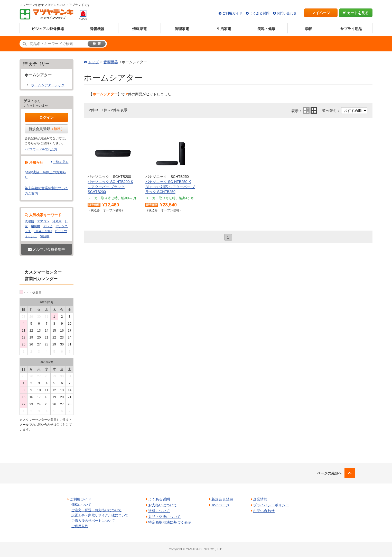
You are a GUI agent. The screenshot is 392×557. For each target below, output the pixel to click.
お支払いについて (163, 505)
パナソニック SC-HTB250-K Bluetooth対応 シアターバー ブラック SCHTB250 (170, 187)
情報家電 (139, 29)
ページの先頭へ (329, 473)
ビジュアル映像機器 (48, 29)
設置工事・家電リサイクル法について (100, 515)
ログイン (46, 117)
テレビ (48, 226)
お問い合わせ (287, 13)
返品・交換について (164, 517)
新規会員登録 (46, 129)
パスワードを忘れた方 (42, 149)
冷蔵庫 (57, 221)
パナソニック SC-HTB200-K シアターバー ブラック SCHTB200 (110, 187)
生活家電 (224, 29)
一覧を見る (61, 162)
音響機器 (97, 29)
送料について (159, 511)
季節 (309, 29)
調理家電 (182, 29)
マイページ (321, 13)
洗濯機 (29, 221)
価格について (81, 505)
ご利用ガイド (232, 13)
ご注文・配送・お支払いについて (96, 510)
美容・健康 (266, 29)
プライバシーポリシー (271, 505)
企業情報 (260, 499)
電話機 (45, 236)
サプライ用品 (351, 29)
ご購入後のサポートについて (93, 521)
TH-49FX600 (43, 231)
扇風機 (35, 226)
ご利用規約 (80, 526)
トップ (93, 62)
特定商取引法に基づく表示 (170, 522)
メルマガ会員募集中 (46, 249)
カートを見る (356, 13)
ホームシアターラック (48, 85)
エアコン (43, 221)
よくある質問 (259, 13)
